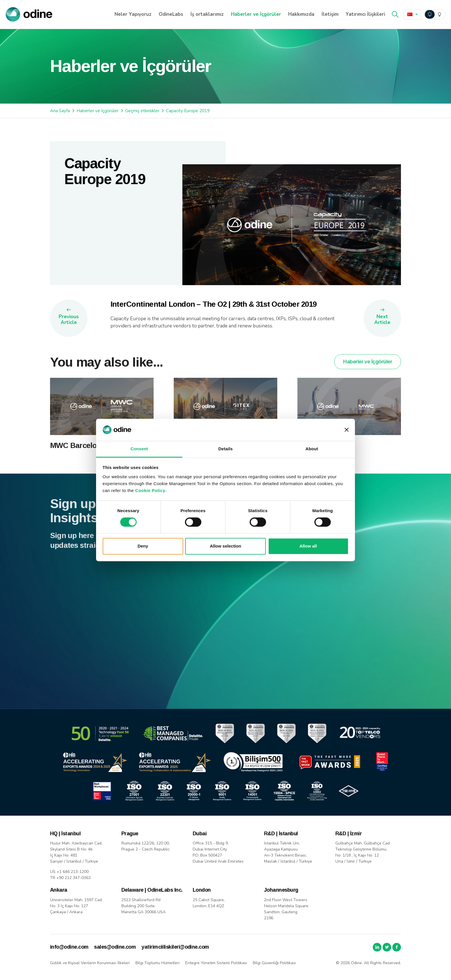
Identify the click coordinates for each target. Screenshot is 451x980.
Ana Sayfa (60, 111)
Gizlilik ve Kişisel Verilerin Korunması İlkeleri (90, 963)
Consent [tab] (139, 449)
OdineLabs (171, 14)
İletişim (330, 14)
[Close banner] (347, 430)
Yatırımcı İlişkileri (365, 14)
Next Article (382, 320)
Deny (143, 546)
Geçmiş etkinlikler (142, 111)
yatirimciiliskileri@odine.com (175, 947)
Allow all (308, 546)
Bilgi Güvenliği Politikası (274, 963)
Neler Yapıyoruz (133, 14)
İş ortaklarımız (207, 14)
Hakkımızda (301, 14)
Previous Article (69, 320)
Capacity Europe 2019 (188, 111)
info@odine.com (69, 947)
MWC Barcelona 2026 (86, 459)
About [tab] (312, 449)
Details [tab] (225, 449)
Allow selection (225, 546)
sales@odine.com (115, 947)
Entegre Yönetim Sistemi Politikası (216, 963)
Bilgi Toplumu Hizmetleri (157, 963)
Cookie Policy (150, 490)
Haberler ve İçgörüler (256, 14)
